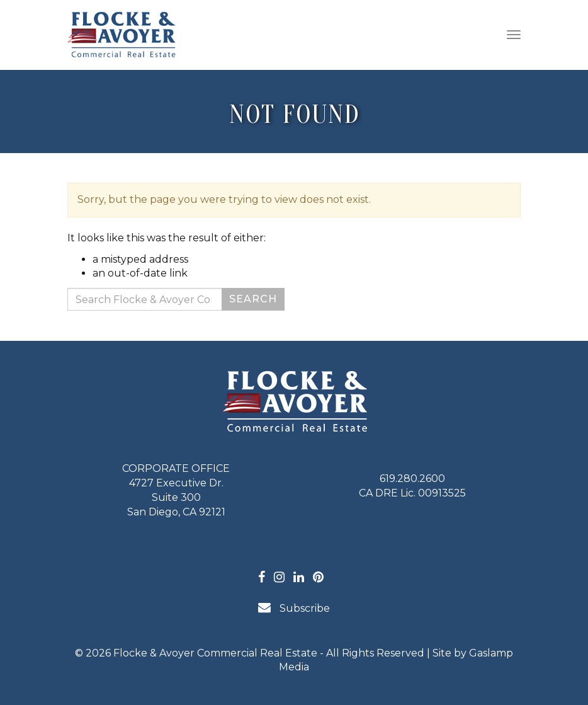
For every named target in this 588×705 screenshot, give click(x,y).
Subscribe (294, 608)
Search (253, 299)
